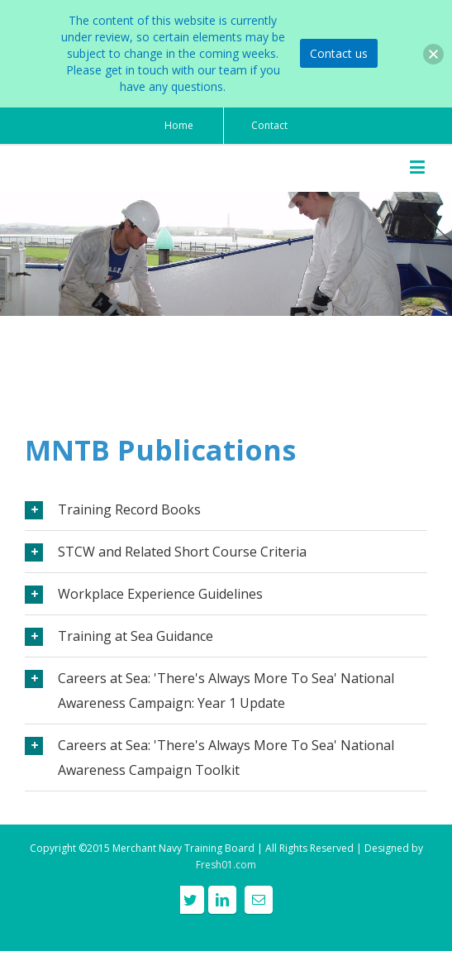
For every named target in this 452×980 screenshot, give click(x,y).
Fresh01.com (226, 865)
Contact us (339, 53)
